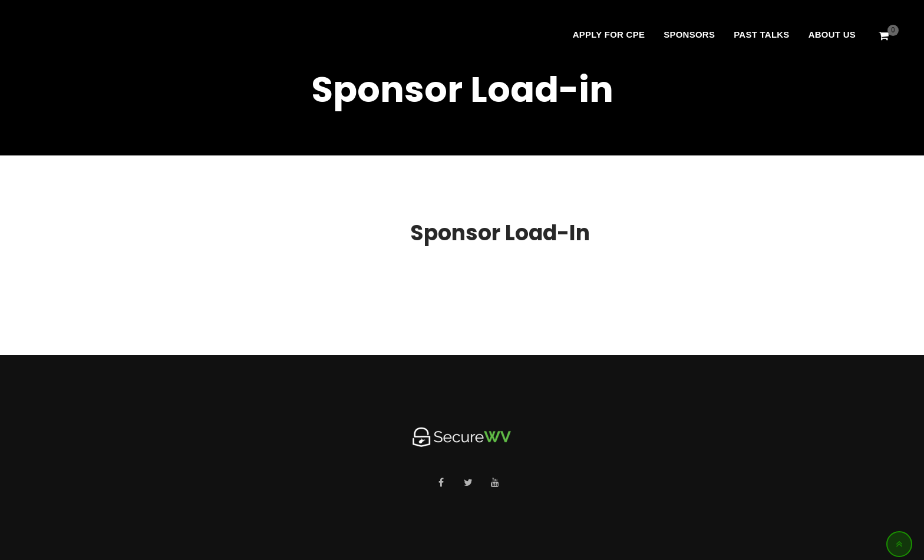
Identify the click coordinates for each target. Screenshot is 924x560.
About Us (832, 34)
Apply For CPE (609, 34)
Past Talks (761, 34)
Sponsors (689, 34)
